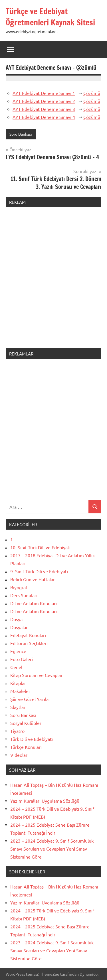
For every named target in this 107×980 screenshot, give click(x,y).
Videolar (19, 755)
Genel (16, 667)
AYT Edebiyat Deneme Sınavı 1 (44, 93)
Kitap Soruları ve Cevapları (37, 675)
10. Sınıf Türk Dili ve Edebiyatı (40, 547)
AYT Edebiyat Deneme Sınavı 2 (44, 101)
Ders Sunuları (24, 595)
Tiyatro (17, 731)
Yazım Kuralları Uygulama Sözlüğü (45, 801)
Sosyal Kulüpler (26, 723)
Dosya (16, 619)
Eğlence (18, 651)
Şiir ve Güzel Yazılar (30, 699)
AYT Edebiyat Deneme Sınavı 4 (44, 117)
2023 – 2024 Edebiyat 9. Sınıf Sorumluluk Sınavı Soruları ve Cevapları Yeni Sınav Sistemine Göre (52, 849)
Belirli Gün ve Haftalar (33, 579)
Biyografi (19, 587)
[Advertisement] (53, 281)
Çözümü (92, 93)
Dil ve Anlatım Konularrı (34, 611)
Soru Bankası (21, 134)
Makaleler (20, 691)
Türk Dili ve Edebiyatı (32, 739)
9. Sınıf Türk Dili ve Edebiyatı (39, 571)
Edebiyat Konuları (28, 635)
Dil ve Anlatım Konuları (34, 603)
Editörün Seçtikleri (29, 643)
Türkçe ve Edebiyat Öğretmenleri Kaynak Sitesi (50, 17)
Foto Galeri (22, 659)
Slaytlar (18, 707)
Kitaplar (18, 683)
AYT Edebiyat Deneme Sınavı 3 (44, 109)
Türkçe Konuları (26, 747)
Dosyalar (19, 627)
